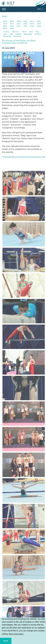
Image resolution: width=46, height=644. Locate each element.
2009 (19, 21)
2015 (19, 24)
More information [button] (16, 634)
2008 (12, 21)
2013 (5, 24)
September (28, 34)
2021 (19, 26)
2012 (39, 21)
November (7, 36)
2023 (32, 26)
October (38, 34)
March (24, 32)
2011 (32, 21)
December (17, 36)
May (37, 32)
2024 (39, 26)
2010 (25, 21)
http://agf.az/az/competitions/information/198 (23, 157)
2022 (25, 26)
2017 (32, 24)
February (16, 32)
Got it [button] (6, 641)
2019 (5, 26)
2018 (39, 24)
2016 (25, 24)
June (5, 34)
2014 (12, 24)
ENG (40, 9)
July (11, 34)
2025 (5, 28)
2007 (5, 21)
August (18, 34)
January (6, 32)
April (31, 32)
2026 (12, 28)
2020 (12, 26)
